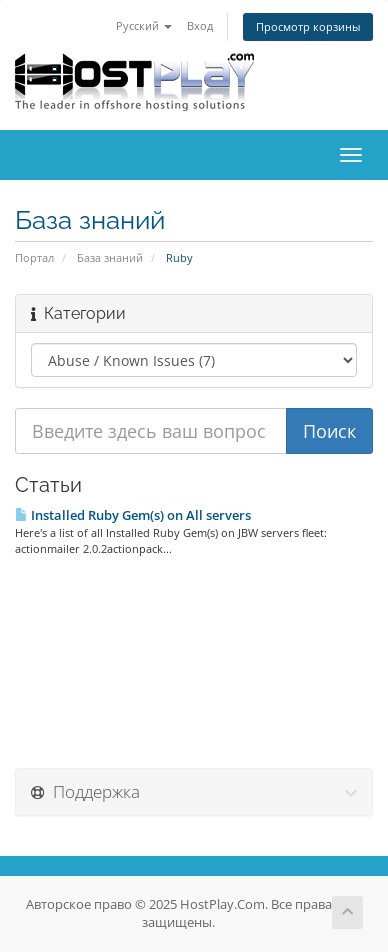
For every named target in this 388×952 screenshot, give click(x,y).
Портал (34, 257)
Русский (144, 25)
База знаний (110, 257)
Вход (200, 25)
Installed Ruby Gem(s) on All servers (133, 515)
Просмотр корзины (308, 26)
